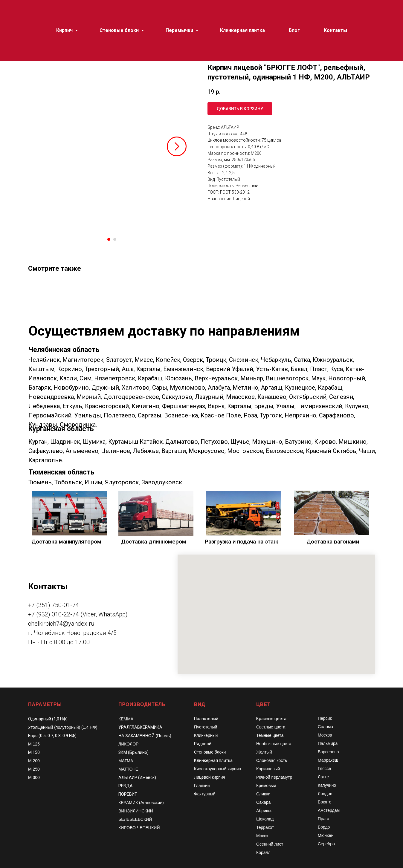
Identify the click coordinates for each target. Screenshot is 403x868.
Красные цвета (271, 719)
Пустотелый (206, 727)
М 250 (34, 769)
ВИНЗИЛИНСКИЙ (136, 811)
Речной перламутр (274, 777)
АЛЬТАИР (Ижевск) (137, 777)
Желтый (264, 752)
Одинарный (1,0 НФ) (48, 719)
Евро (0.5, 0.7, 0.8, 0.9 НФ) (52, 736)
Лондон (325, 794)
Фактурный (205, 794)
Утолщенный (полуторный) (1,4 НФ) (63, 727)
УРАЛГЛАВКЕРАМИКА (140, 727)
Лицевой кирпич (210, 777)
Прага (323, 819)
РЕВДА (126, 786)
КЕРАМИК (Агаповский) (141, 803)
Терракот (265, 827)
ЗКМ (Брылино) (133, 752)
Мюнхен (326, 835)
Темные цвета (270, 735)
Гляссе (324, 769)
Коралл (263, 852)
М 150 (34, 752)
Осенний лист (270, 844)
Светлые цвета (271, 727)
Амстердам (329, 810)
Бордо (324, 827)
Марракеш (328, 760)
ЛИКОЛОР (128, 744)
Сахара (263, 802)
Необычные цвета (274, 744)
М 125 (34, 744)
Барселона (328, 752)
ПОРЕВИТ (128, 794)
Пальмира (328, 743)
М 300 (34, 777)
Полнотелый (206, 719)
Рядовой (203, 744)
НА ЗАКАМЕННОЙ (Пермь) (145, 736)
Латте (323, 777)
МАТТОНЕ (128, 769)
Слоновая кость (272, 760)
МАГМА (126, 761)
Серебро (326, 844)
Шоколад (265, 819)
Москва (325, 735)
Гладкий (202, 786)
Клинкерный (206, 735)
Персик (325, 718)
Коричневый (268, 769)
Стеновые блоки (210, 752)
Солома (325, 727)
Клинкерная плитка (213, 760)
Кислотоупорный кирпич (217, 769)
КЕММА (126, 719)
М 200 (34, 761)
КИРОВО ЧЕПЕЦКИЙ (139, 828)
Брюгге (325, 802)
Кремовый (266, 786)
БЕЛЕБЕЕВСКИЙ (135, 819)
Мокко (262, 836)
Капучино (327, 785)
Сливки (263, 794)
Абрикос (264, 811)
